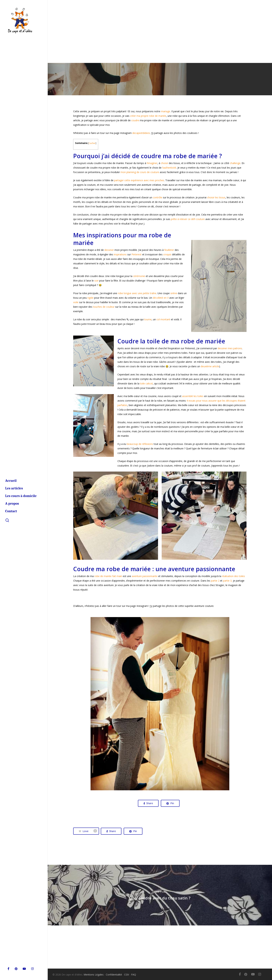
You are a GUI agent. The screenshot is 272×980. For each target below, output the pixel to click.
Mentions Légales (94, 975)
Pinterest (137, 254)
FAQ (134, 975)
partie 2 (215, 581)
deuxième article (210, 366)
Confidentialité (114, 975)
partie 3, (228, 581)
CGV (127, 975)
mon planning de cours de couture (140, 172)
